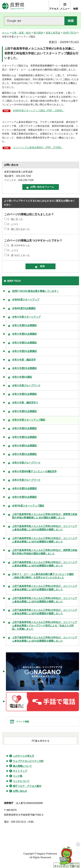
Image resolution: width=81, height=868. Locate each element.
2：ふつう (13, 224)
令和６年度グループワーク (26, 463)
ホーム (6, 33)
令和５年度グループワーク (26, 385)
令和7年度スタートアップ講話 (28, 506)
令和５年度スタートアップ (26, 317)
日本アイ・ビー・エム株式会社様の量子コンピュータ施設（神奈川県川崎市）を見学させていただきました (43, 576)
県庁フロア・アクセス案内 (27, 786)
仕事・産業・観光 (21, 33)
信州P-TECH (70, 33)
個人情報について (22, 766)
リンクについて (21, 781)
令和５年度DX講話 (22, 377)
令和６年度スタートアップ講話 (29, 420)
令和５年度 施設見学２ (25, 403)
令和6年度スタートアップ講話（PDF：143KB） (39, 111)
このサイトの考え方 (24, 756)
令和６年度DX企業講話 (24, 411)
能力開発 (38, 33)
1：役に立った (15, 219)
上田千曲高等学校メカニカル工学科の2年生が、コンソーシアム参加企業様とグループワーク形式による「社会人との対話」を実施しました (45, 626)
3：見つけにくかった (19, 255)
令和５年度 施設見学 (24, 360)
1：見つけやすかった (19, 245)
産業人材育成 (53, 33)
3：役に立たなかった (19, 229)
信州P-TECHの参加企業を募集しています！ (36, 291)
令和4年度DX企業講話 (24, 308)
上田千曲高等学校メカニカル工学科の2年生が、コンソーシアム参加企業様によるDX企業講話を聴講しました (45, 528)
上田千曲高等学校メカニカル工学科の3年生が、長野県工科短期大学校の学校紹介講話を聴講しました (45, 552)
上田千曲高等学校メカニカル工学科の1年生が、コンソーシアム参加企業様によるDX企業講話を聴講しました (45, 540)
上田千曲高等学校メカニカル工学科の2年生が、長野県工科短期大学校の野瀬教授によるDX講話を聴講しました (45, 516)
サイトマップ (20, 771)
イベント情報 (23, 722)
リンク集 (18, 776)
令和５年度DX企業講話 (24, 325)
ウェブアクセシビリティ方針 (28, 761)
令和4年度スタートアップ (26, 300)
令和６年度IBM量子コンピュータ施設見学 (34, 471)
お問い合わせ (20, 791)
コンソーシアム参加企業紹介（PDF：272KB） (38, 147)
